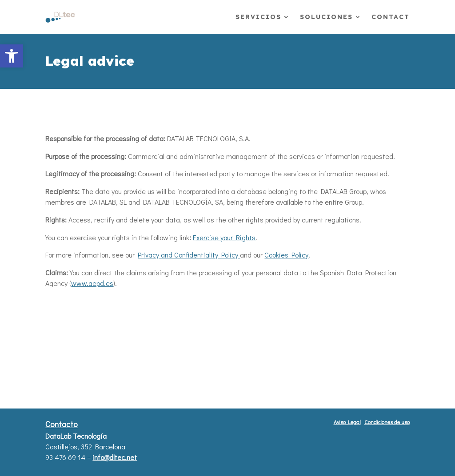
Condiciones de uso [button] (387, 422)
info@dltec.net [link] (115, 457)
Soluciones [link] (326, 17)
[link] (12, 56)
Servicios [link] (258, 17)
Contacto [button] (62, 424)
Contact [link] (391, 17)
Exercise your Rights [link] (224, 237)
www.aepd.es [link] (92, 283)
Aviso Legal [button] (347, 422)
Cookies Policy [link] (286, 255)
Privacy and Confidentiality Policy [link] (189, 255)
